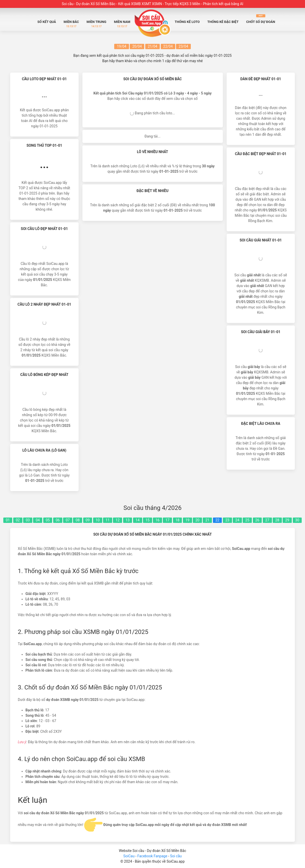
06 (58, 520)
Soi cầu (176, 856)
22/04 (168, 46)
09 (88, 520)
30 (297, 520)
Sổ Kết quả (47, 22)
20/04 (137, 46)
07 (68, 520)
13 (128, 520)
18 (178, 520)
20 (197, 520)
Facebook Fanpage (153, 856)
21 (207, 520)
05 (48, 520)
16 (157, 520)
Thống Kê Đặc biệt (223, 22)
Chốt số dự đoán (261, 19)
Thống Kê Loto (187, 22)
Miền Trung (96, 24)
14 (138, 520)
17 (167, 520)
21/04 (152, 46)
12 (118, 520)
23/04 (183, 46)
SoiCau (129, 856)
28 (277, 520)
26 (257, 520)
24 (237, 520)
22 (217, 520)
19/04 (121, 46)
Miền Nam (122, 24)
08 (78, 520)
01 (8, 520)
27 (267, 520)
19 (187, 520)
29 (287, 520)
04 (38, 520)
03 (28, 520)
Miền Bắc (71, 24)
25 (247, 520)
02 (18, 520)
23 (227, 520)
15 (148, 520)
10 (98, 520)
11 (108, 520)
